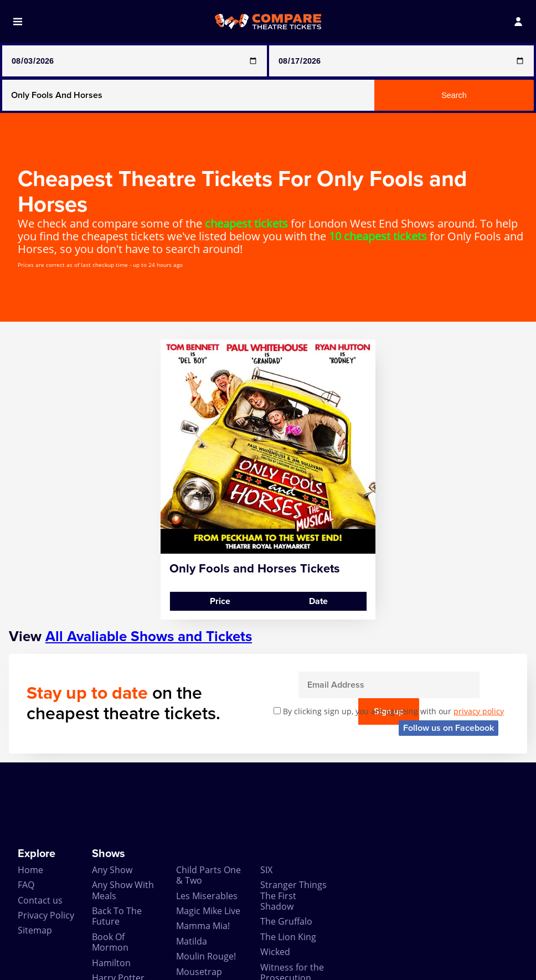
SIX (266, 811)
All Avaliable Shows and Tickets (149, 578)
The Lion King (288, 878)
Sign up (480, 627)
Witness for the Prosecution (292, 914)
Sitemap (35, 872)
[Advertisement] (268, 746)
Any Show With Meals (123, 832)
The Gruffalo (286, 863)
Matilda (192, 883)
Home (30, 811)
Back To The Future (117, 857)
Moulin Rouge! (206, 898)
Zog (268, 935)
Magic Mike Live (208, 852)
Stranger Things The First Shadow (293, 837)
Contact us (40, 842)
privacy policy (479, 653)
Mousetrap (199, 913)
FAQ (26, 827)
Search (454, 95)
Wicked (275, 894)
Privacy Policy (46, 857)
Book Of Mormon (110, 883)
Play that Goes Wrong (206, 933)
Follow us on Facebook (449, 669)
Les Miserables (207, 837)
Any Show (112, 811)
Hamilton (111, 904)
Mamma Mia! (203, 868)
